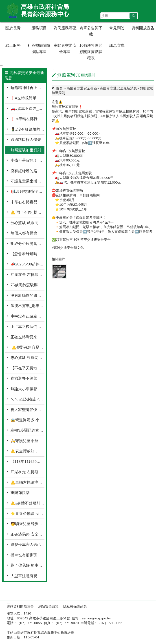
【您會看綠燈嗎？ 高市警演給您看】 (27, 254)
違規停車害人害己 (26, 545)
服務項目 (39, 28)
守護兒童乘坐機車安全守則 (27, 181)
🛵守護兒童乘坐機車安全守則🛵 (27, 441)
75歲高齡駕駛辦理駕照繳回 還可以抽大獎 (27, 285)
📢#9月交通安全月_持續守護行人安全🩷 (27, 192)
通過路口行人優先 (26, 140)
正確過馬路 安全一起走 (27, 534)
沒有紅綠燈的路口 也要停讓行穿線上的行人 (27, 296)
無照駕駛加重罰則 (26, 150)
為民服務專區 (65, 28)
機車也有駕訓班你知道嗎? (27, 555)
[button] (133, 16)
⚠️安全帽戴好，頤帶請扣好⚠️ (27, 451)
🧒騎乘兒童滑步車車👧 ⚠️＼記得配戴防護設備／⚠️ (27, 524)
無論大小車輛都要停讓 (27, 389)
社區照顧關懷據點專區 (39, 49)
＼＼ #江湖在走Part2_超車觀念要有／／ (27, 399)
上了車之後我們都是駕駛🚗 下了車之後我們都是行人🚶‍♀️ (27, 327)
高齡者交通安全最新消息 (118, 88)
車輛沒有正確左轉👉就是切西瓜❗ (27, 316)
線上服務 (13, 46)
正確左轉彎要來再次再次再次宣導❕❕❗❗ (27, 337)
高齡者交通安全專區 (65, 49)
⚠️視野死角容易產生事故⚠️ (27, 347)
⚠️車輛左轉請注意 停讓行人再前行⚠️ (27, 482)
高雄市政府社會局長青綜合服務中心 (38, 11)
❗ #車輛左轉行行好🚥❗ (27, 119)
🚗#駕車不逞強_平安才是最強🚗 (27, 109)
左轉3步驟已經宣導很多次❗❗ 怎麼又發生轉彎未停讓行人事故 (27, 430)
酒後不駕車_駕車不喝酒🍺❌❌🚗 (27, 306)
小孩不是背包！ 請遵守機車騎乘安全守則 (27, 160)
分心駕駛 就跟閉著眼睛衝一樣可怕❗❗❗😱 (27, 223)
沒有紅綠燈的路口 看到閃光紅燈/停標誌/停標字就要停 (27, 171)
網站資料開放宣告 (20, 606)
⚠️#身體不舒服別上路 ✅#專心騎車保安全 (27, 503)
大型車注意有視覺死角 (27, 576)
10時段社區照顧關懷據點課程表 (91, 52)
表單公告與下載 (91, 31)
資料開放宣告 (143, 28)
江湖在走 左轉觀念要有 (27, 275)
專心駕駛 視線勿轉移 (27, 358)
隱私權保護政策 (75, 606)
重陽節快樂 (20, 493)
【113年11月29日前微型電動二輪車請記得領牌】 (27, 462)
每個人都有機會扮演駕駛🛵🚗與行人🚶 (27, 233)
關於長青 (13, 28)
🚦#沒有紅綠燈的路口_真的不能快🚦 (27, 129)
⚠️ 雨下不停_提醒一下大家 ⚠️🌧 (27, 212)
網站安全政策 (48, 606)
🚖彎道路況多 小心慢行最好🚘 (27, 420)
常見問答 (117, 28)
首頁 (59, 88)
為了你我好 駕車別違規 (27, 565)
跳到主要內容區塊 (2, 2)
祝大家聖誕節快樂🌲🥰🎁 (27, 410)
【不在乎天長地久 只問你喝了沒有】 (27, 368)
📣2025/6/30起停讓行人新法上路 (27, 264)
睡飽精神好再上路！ (27, 88)
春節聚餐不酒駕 (24, 378)
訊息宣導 (117, 46)
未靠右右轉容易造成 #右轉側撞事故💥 (27, 202)
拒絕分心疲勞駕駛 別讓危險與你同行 (27, 244)
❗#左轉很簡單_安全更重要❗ (27, 98)
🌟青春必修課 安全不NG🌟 (27, 514)
